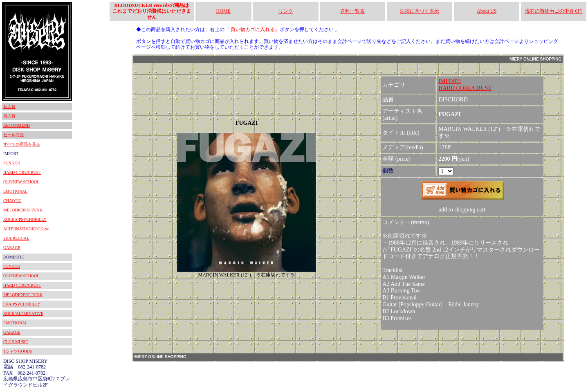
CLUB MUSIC (16, 342)
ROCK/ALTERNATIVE (23, 313)
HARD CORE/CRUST (22, 172)
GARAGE (12, 248)
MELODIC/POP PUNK (23, 210)
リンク (286, 11)
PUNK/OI (12, 163)
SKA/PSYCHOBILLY (22, 304)
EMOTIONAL (15, 191)
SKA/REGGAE (16, 238)
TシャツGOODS (18, 351)
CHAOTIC (12, 201)
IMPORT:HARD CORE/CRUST (465, 85)
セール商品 (13, 135)
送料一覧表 (352, 11)
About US (487, 11)
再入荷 (9, 116)
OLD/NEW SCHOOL (21, 182)
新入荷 (9, 107)
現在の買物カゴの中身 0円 (554, 11)
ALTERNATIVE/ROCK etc (26, 229)
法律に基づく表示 (420, 11)
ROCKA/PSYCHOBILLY (25, 219)
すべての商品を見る (22, 144)
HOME (223, 11)
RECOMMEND (17, 125)
